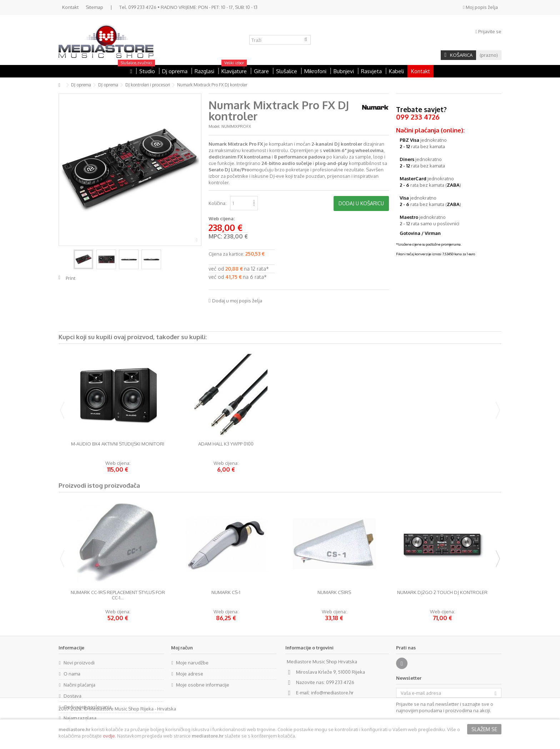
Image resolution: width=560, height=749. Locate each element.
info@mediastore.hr (332, 693)
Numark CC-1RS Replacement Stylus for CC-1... (118, 595)
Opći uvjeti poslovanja (87, 707)
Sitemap (94, 7)
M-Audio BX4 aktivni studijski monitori (118, 444)
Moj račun (182, 648)
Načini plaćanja (79, 685)
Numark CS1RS (334, 592)
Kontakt (70, 7)
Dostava (72, 696)
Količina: (217, 203)
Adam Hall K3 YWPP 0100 (226, 444)
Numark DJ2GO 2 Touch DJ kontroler (442, 592)
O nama (72, 674)
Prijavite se (488, 31)
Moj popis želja (480, 7)
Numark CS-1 (226, 592)
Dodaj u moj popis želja (237, 301)
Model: (214, 126)
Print (71, 278)
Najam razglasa (80, 718)
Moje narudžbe (192, 663)
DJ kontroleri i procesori (148, 85)
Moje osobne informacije (203, 685)
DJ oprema (81, 85)
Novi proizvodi (79, 663)
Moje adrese (190, 674)
